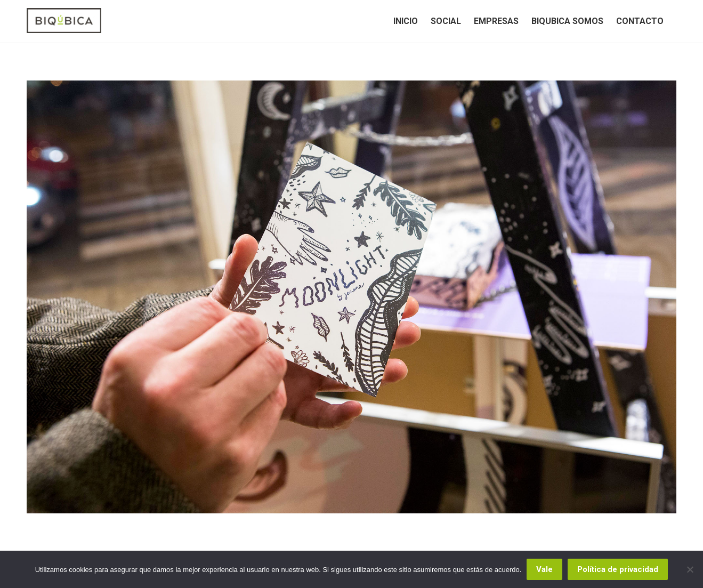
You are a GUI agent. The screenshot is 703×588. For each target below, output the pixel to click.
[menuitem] (406, 21)
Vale (544, 569)
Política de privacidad (618, 569)
